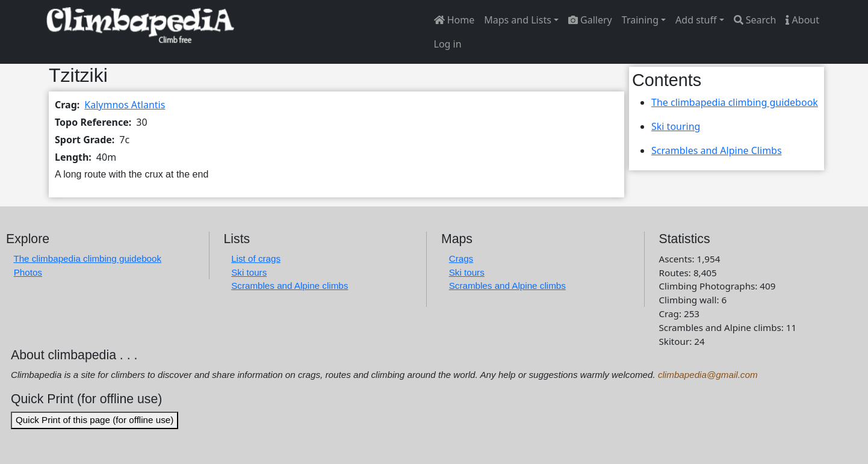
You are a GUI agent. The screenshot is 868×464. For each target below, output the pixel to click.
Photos (28, 272)
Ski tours (249, 272)
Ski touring (676, 126)
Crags (461, 258)
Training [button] (640, 20)
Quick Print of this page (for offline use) (95, 420)
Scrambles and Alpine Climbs (717, 150)
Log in (448, 44)
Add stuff (696, 20)
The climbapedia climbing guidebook (735, 102)
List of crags (256, 258)
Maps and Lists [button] (518, 20)
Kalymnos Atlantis (125, 105)
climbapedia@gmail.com (708, 375)
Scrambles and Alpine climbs (290, 286)
